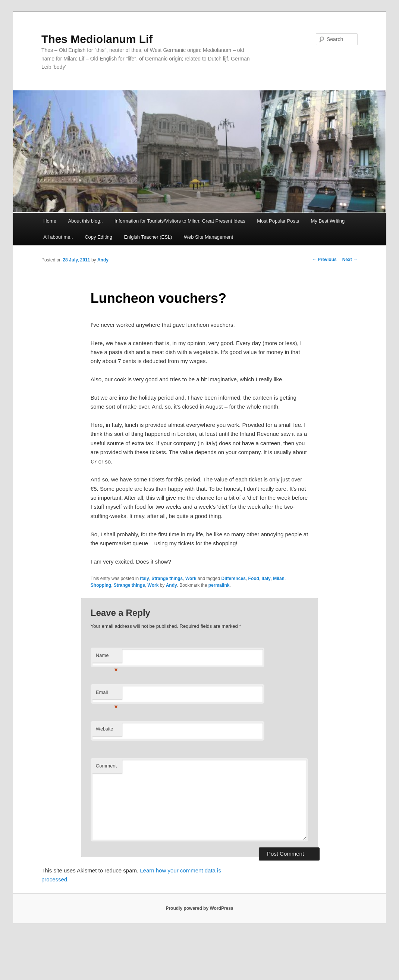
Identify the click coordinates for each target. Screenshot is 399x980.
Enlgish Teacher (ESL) (148, 237)
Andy (103, 260)
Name (107, 658)
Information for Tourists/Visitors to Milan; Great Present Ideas (180, 221)
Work (191, 579)
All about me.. (58, 237)
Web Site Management (208, 237)
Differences (234, 579)
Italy (145, 579)
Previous (324, 260)
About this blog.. (85, 221)
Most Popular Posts (278, 221)
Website (105, 729)
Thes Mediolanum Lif (97, 39)
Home (50, 221)
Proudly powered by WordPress (199, 908)
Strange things (167, 579)
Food (254, 579)
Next (350, 260)
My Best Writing (328, 221)
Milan (279, 579)
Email (107, 694)
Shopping (101, 585)
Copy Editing (98, 237)
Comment (106, 766)
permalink (219, 585)
